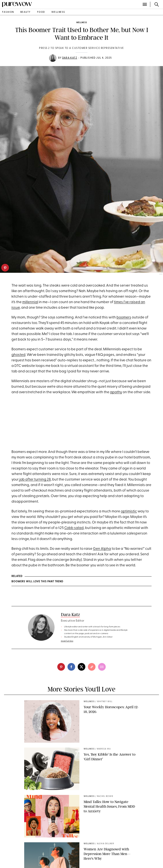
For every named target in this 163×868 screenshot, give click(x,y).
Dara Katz (70, 58)
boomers (124, 317)
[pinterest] (5, 268)
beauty (26, 12)
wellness (58, 12)
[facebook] (71, 667)
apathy (116, 392)
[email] (102, 667)
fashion (8, 12)
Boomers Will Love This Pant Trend (37, 582)
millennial (30, 302)
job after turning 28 (35, 480)
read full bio (67, 641)
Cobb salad (74, 528)
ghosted (18, 355)
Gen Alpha (102, 549)
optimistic (129, 511)
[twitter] (81, 667)
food (41, 12)
